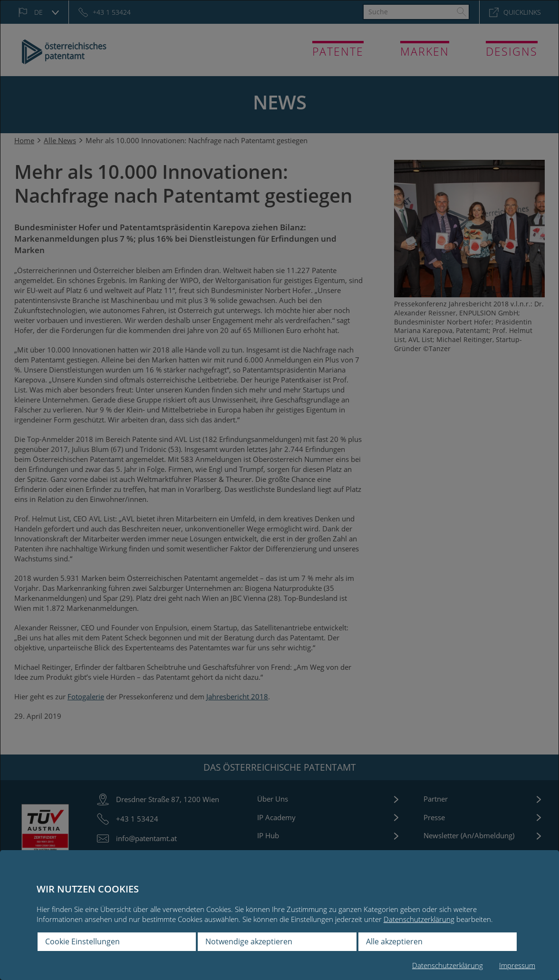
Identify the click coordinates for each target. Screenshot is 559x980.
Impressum (517, 965)
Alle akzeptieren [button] (394, 941)
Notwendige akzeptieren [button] (249, 941)
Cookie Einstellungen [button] (82, 941)
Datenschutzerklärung (419, 919)
